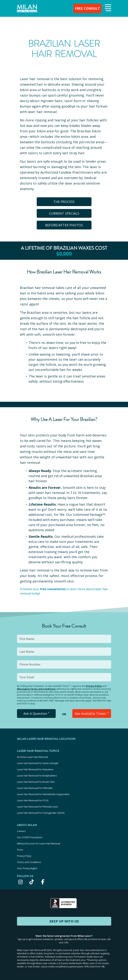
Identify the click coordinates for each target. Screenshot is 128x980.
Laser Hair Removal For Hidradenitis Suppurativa (43, 794)
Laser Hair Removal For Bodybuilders (37, 776)
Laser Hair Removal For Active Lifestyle (38, 763)
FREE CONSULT (87, 8)
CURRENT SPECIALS (64, 213)
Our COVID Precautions (30, 837)
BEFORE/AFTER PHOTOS (64, 225)
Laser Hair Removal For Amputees (35, 769)
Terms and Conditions (29, 862)
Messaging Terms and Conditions (36, 689)
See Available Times (92, 714)
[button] (108, 8)
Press (20, 850)
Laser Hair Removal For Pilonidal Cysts (38, 807)
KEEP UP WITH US (64, 921)
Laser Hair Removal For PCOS (33, 800)
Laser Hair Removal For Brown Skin (36, 782)
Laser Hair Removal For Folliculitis (35, 788)
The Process (64, 202)
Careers (21, 831)
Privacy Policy (94, 686)
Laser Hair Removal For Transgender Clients (41, 813)
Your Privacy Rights (27, 868)
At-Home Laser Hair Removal (32, 757)
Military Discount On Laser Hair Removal (39, 843)
